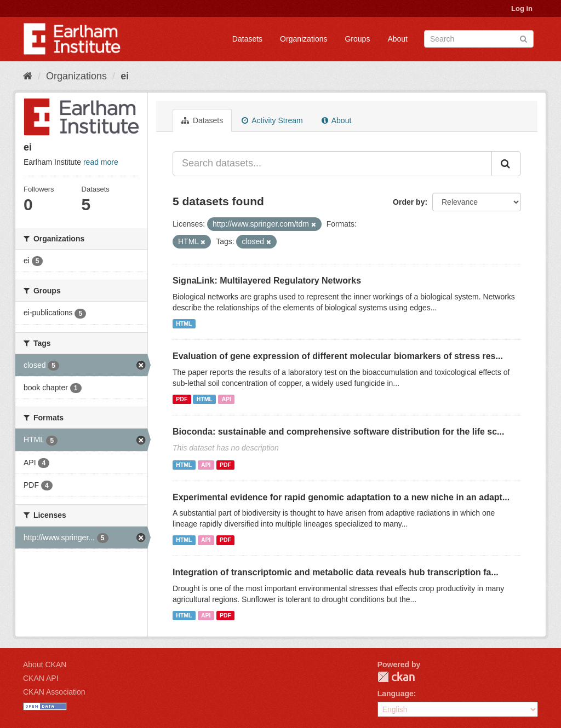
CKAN (396, 677)
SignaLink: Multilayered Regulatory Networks (267, 281)
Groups (357, 39)
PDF (182, 399)
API (226, 399)
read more (101, 162)
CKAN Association (54, 692)
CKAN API (41, 678)
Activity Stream (272, 120)
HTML (184, 323)
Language (396, 694)
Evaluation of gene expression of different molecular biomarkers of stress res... (338, 356)
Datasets (247, 39)
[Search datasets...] (332, 164)
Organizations (304, 39)
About (397, 39)
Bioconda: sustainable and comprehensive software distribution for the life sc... (338, 432)
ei (125, 76)
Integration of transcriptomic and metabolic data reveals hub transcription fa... (336, 572)
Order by (409, 202)
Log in (522, 8)
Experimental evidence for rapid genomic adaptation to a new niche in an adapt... (341, 497)
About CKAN (45, 665)
